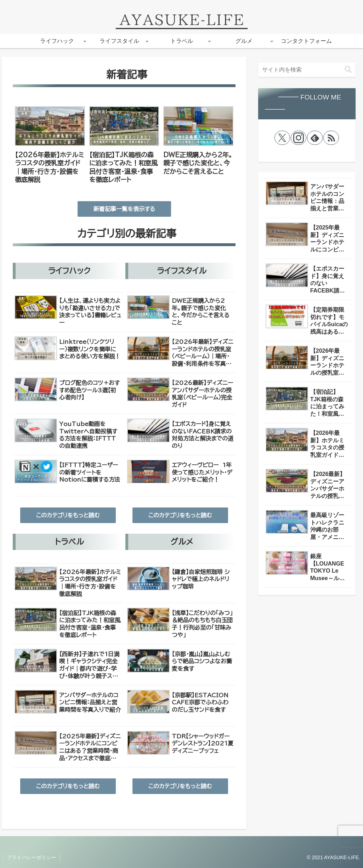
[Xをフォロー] (282, 138)
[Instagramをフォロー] (299, 138)
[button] (348, 70)
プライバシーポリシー (32, 857)
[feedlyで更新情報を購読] (315, 138)
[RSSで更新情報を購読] (331, 138)
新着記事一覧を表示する (124, 209)
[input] (307, 70)
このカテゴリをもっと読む (68, 515)
